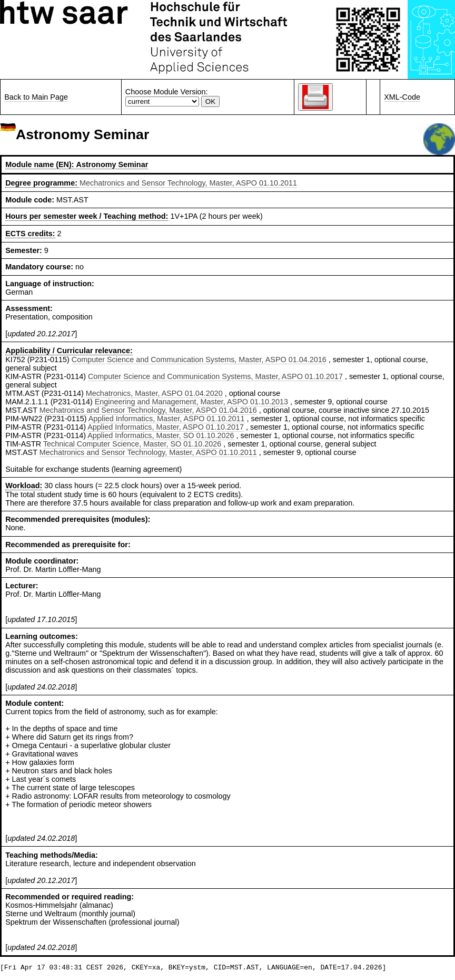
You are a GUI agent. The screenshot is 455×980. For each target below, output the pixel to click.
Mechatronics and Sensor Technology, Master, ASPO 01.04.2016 (148, 410)
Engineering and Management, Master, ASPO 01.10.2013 (191, 402)
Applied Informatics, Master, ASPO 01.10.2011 (167, 419)
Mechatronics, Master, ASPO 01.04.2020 (154, 393)
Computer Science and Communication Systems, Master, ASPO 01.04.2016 (199, 360)
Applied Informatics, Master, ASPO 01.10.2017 (166, 427)
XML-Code (402, 97)
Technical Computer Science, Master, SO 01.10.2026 (132, 444)
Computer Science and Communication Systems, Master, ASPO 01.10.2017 (215, 376)
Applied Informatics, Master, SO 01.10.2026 (161, 435)
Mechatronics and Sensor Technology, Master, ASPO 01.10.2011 (188, 183)
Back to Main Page (36, 97)
